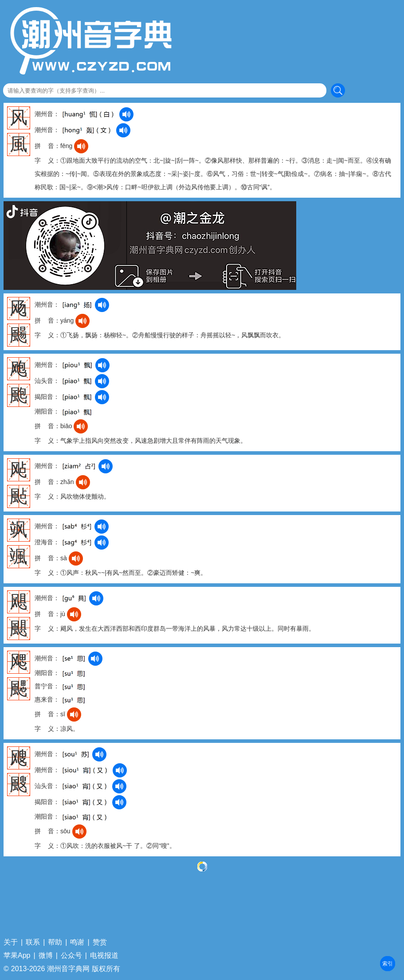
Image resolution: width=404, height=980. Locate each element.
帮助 (55, 942)
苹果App (17, 956)
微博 (46, 956)
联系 (33, 942)
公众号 (71, 956)
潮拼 (388, 964)
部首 (388, 964)
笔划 (388, 964)
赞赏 (100, 942)
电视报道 (104, 956)
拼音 (388, 964)
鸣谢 (77, 942)
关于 (11, 942)
